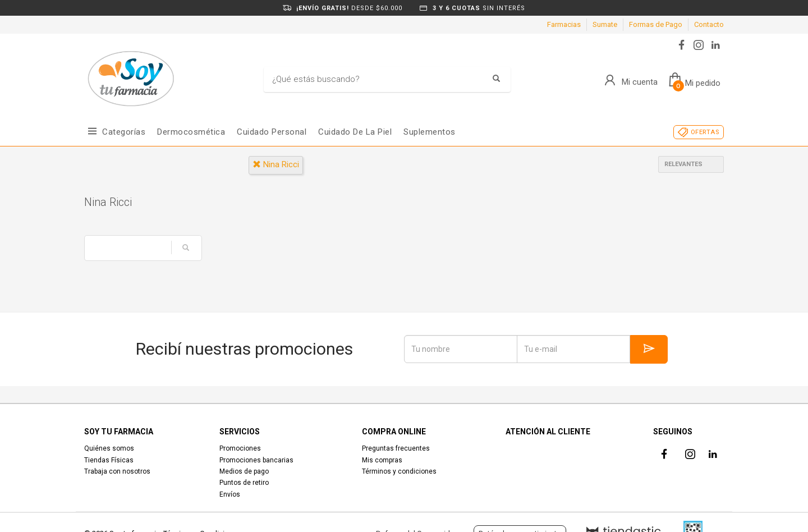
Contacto (709, 24)
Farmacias (564, 24)
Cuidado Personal (272, 132)
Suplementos (430, 132)
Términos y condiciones (399, 471)
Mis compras (382, 460)
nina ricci (276, 164)
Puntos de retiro (244, 483)
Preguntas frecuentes (396, 448)
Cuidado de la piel (355, 132)
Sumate (605, 24)
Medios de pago (244, 471)
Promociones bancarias (256, 460)
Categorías (124, 132)
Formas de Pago (656, 24)
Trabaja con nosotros (117, 471)
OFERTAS (705, 132)
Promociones (240, 448)
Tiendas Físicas (109, 460)
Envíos (230, 494)
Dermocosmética (191, 132)
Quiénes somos (109, 448)
